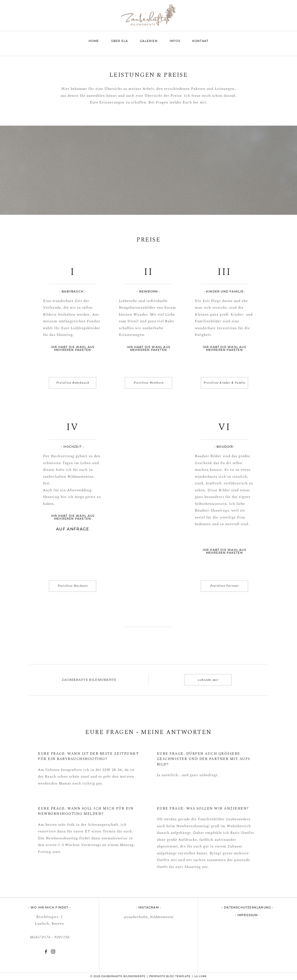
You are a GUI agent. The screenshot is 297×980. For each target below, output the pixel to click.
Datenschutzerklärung (247, 907)
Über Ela (120, 41)
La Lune (201, 976)
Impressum (248, 915)
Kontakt (200, 41)
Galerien (149, 41)
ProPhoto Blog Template (170, 976)
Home (94, 41)
